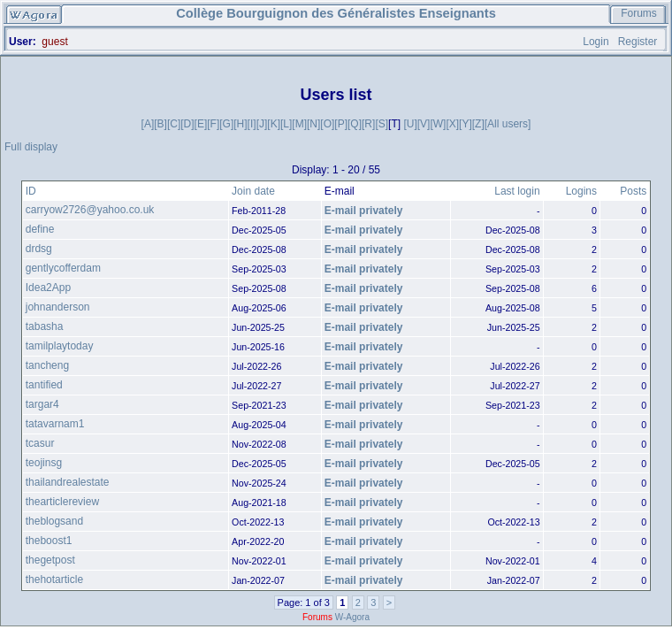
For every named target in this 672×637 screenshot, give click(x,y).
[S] (382, 124)
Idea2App (48, 288)
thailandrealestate (68, 482)
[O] (327, 124)
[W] (438, 124)
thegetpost (50, 560)
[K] (274, 124)
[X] (452, 124)
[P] (341, 124)
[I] (252, 124)
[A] (148, 124)
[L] (286, 124)
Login (596, 42)
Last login (517, 191)
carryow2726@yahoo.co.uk (90, 210)
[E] (201, 124)
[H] (240, 124)
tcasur (40, 443)
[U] (410, 124)
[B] (160, 124)
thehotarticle (54, 579)
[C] (174, 124)
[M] (299, 124)
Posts (633, 191)
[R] (368, 124)
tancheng (47, 365)
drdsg (39, 249)
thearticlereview (62, 502)
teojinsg (44, 463)
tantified (44, 385)
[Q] (355, 124)
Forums (639, 13)
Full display (31, 147)
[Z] (478, 124)
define (40, 229)
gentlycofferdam (63, 268)
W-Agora (352, 617)
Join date (253, 191)
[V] (424, 124)
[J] (262, 124)
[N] (313, 124)
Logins (581, 191)
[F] (213, 124)
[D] (187, 124)
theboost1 (49, 541)
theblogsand (54, 521)
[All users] (508, 124)
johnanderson (58, 307)
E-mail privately (364, 211)
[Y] (466, 124)
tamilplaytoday (60, 346)
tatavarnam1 (55, 424)
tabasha (45, 326)
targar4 (42, 404)
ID (31, 191)
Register (638, 42)
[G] (226, 124)
